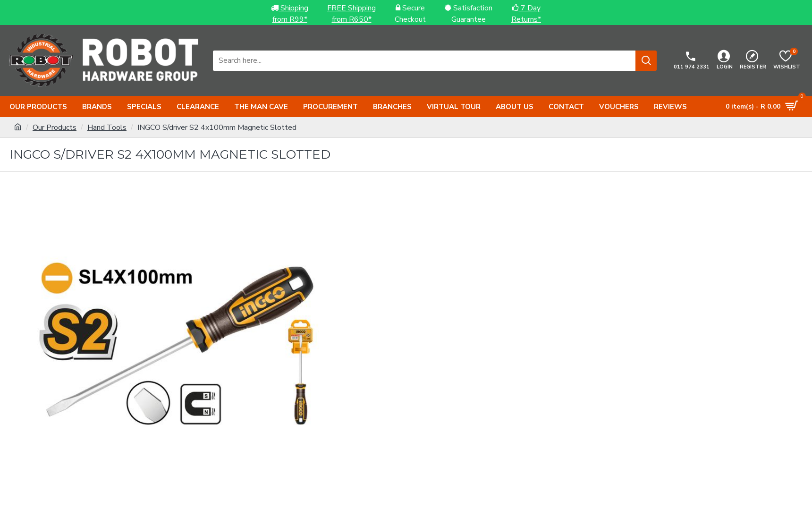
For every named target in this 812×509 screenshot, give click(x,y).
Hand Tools (107, 127)
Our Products (55, 127)
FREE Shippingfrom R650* (351, 14)
